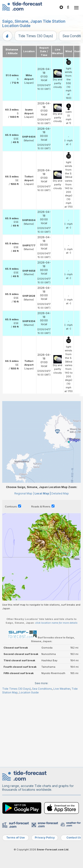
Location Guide (29, 692)
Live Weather (62, 689)
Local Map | (43, 493)
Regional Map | (24, 493)
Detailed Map (60, 493)
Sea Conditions (42, 689)
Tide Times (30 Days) (36, 36)
